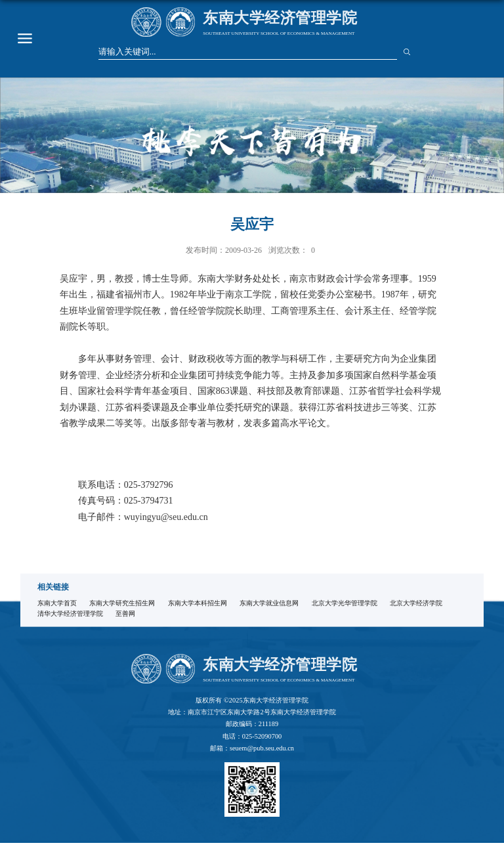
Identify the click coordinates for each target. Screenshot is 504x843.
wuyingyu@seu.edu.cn (166, 517)
